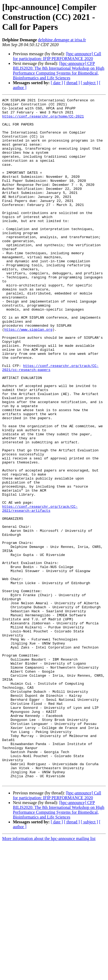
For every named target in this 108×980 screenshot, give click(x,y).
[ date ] (57, 83)
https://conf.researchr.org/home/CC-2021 (43, 120)
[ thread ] (72, 83)
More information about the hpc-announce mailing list (49, 975)
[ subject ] (89, 83)
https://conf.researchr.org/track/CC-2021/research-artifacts (40, 591)
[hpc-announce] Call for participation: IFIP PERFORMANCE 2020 (57, 56)
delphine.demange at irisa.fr (62, 40)
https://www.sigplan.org (28, 376)
